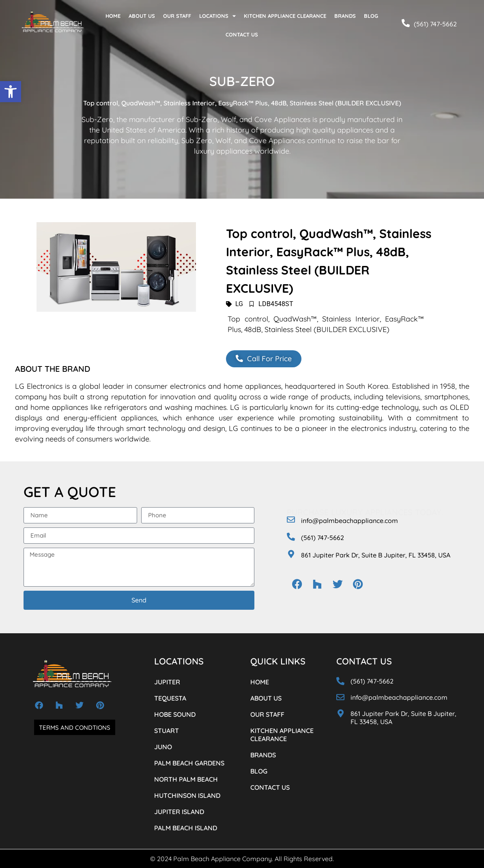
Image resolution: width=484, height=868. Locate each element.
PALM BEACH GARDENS (189, 763)
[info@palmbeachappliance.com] (291, 520)
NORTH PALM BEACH (186, 779)
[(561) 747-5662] (406, 23)
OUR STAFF (177, 16)
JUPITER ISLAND (179, 812)
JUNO (163, 747)
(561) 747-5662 (435, 24)
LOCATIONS (217, 16)
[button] (11, 92)
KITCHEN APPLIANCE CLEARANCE (285, 16)
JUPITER (167, 682)
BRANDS (345, 16)
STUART (167, 731)
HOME (113, 16)
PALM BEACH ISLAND (186, 828)
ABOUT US (142, 16)
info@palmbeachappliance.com (350, 521)
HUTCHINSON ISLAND (187, 795)
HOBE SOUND (175, 714)
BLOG (371, 16)
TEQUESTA (170, 698)
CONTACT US (242, 34)
